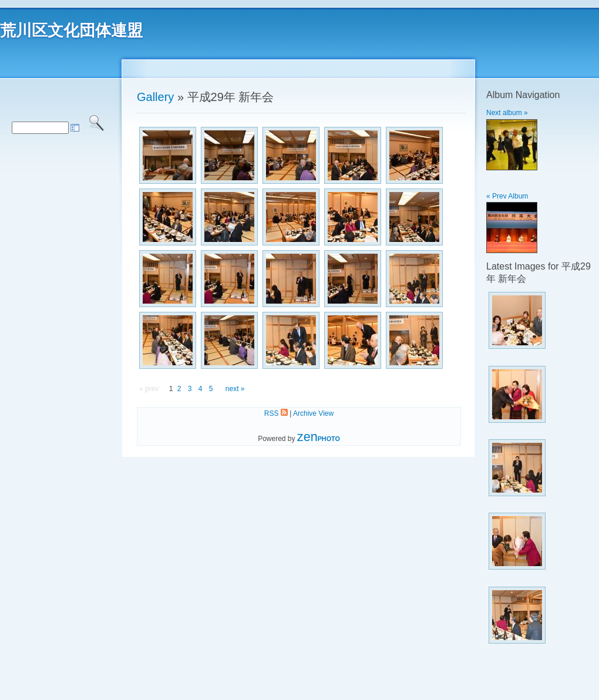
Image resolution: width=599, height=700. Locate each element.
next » (235, 389)
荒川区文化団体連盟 (71, 31)
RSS (276, 413)
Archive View (313, 413)
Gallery (155, 97)
